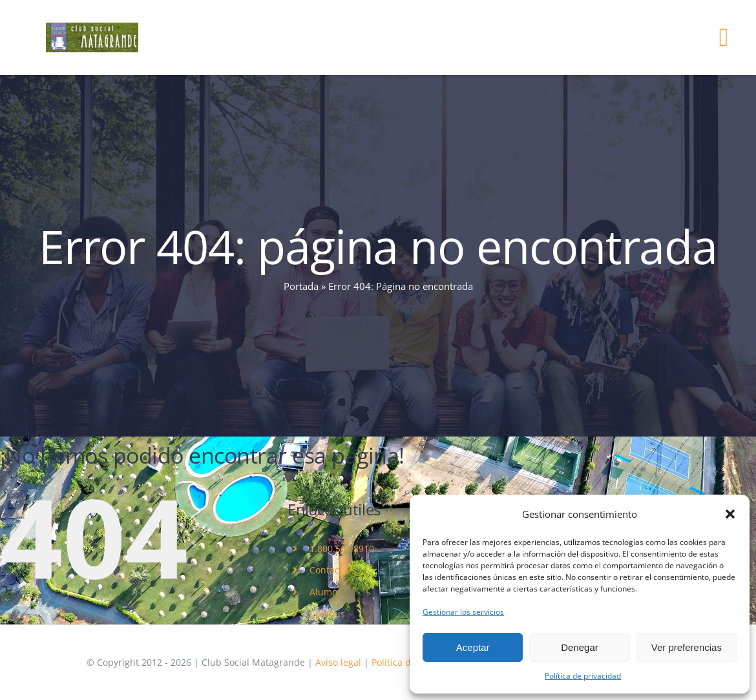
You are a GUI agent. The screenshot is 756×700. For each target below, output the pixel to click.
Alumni (325, 592)
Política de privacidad (583, 676)
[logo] (92, 27)
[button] (730, 514)
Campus (327, 614)
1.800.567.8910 (342, 549)
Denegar (580, 647)
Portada (301, 286)
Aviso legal (338, 662)
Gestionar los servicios (463, 612)
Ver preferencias (687, 647)
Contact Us (333, 570)
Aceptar (473, 647)
